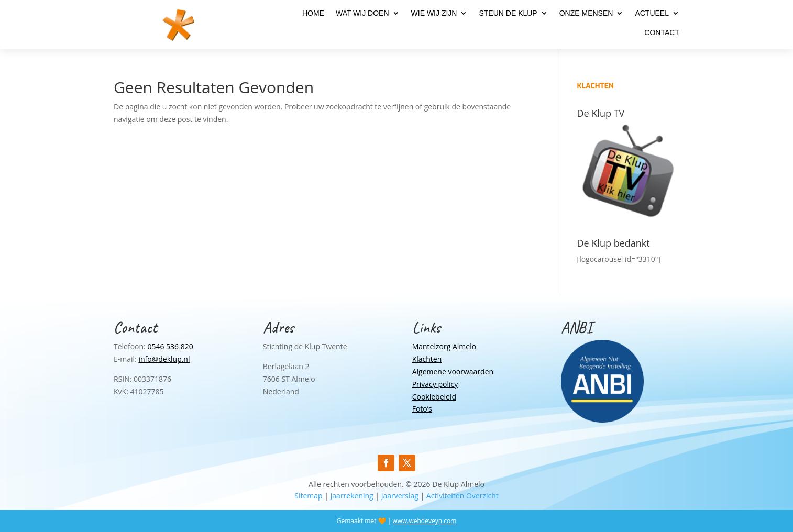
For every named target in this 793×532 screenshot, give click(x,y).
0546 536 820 (170, 346)
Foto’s (422, 409)
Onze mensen (586, 13)
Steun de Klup (508, 13)
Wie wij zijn (434, 13)
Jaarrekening (352, 496)
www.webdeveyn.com (424, 521)
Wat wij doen (362, 13)
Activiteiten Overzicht (462, 496)
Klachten (427, 359)
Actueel (652, 13)
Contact (662, 33)
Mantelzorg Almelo (444, 346)
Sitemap (308, 496)
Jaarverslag (400, 496)
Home (313, 13)
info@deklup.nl (164, 359)
